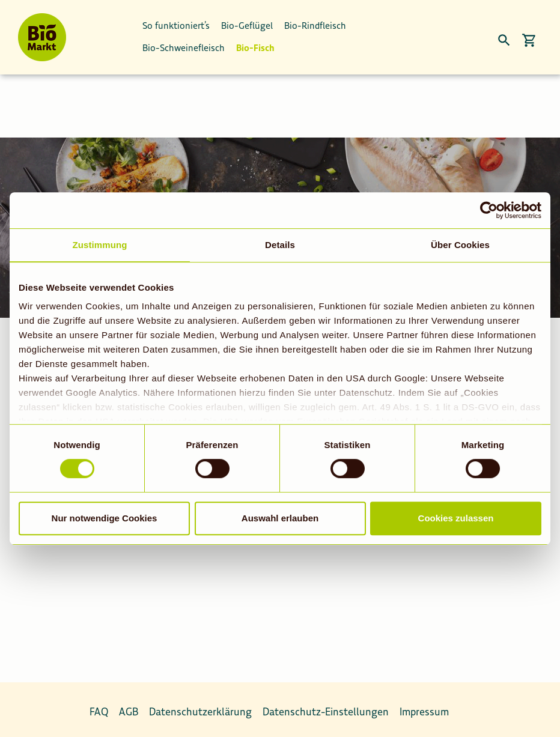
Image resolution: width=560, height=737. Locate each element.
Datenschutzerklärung (200, 705)
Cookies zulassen (456, 518)
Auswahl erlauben (280, 518)
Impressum (424, 705)
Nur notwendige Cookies (105, 518)
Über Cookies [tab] (460, 245)
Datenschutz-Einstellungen (326, 705)
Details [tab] (280, 245)
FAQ (99, 705)
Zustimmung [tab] (100, 245)
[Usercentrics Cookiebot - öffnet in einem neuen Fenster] (489, 210)
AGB (129, 705)
